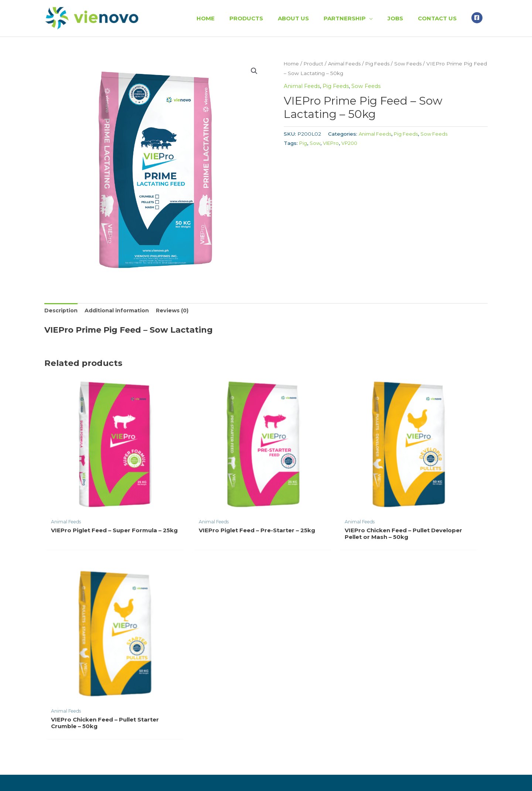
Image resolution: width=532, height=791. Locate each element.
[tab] (62, 311)
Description (62, 311)
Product (316, 64)
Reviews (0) (178, 311)
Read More (64, 672)
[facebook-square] (478, 17)
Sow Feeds (417, 64)
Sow (316, 143)
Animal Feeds (349, 64)
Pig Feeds (384, 64)
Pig (303, 143)
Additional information (120, 311)
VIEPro (332, 143)
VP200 (352, 143)
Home (292, 64)
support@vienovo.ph (399, 698)
